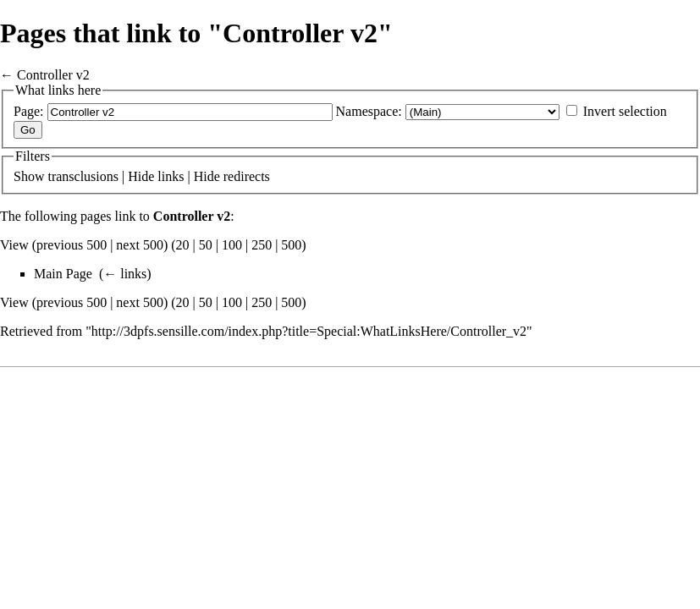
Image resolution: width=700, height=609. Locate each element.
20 (183, 245)
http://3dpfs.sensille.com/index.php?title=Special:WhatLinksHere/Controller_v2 (309, 331)
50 (206, 245)
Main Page (63, 274)
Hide (141, 176)
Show (29, 176)
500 (291, 245)
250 (262, 245)
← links (125, 274)
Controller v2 (53, 75)
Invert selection (625, 111)
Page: (29, 111)
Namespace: (369, 111)
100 (232, 245)
